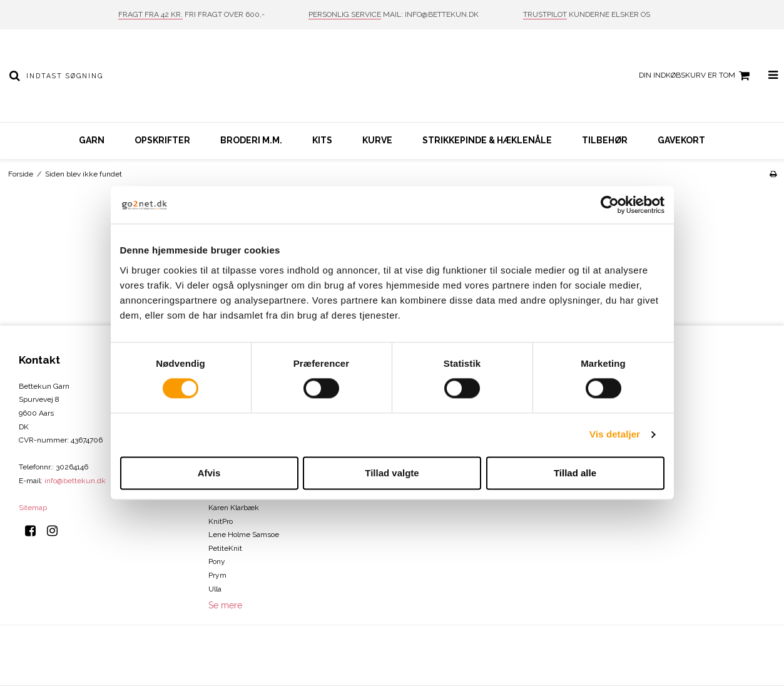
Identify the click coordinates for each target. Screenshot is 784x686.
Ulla (215, 589)
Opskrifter (162, 140)
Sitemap (33, 508)
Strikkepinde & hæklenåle (487, 140)
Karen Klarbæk (234, 508)
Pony (217, 561)
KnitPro (221, 521)
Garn (92, 140)
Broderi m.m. (251, 140)
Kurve (377, 140)
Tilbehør (605, 140)
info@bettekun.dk (75, 481)
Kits (322, 140)
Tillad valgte (392, 473)
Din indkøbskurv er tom (696, 76)
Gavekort (681, 140)
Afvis (209, 473)
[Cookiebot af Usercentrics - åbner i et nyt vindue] (610, 205)
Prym (217, 575)
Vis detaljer (615, 435)
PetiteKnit (225, 548)
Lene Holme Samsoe (244, 535)
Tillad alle (575, 473)
